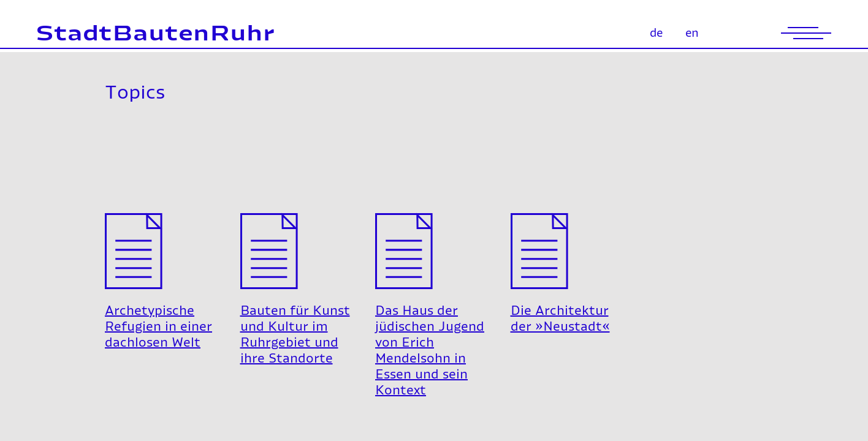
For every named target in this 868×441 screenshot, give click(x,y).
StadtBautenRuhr (155, 34)
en (692, 34)
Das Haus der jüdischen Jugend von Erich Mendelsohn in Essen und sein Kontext (430, 273)
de (656, 34)
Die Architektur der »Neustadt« (560, 241)
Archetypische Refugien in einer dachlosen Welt (158, 249)
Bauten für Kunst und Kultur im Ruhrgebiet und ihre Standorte (295, 257)
